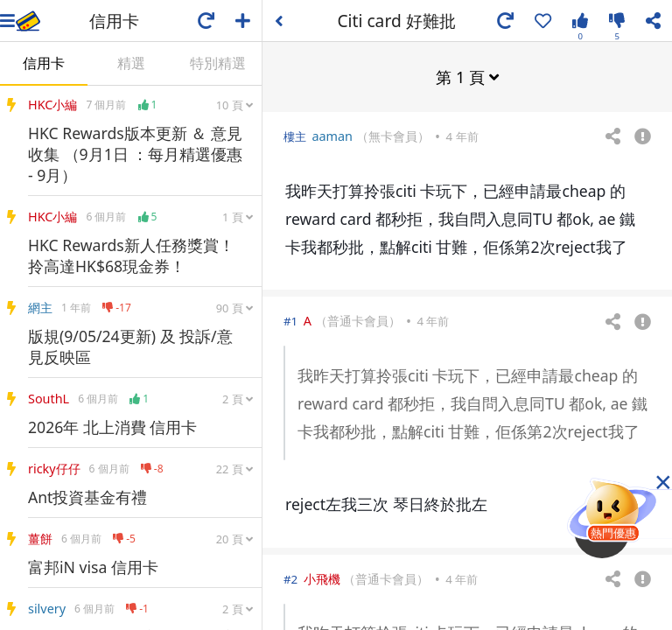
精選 (131, 63)
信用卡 (44, 63)
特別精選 (218, 63)
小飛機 (322, 578)
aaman (332, 135)
